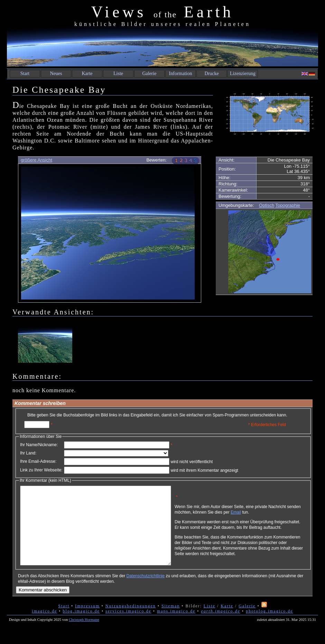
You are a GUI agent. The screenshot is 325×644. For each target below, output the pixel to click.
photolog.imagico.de (270, 627)
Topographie (288, 205)
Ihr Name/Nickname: (39, 445)
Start (25, 73)
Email (269, 515)
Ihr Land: (28, 453)
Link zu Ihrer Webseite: (41, 470)
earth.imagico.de (220, 627)
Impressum (87, 622)
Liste (118, 73)
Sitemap (171, 622)
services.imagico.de (128, 627)
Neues (56, 73)
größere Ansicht (36, 160)
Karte (87, 73)
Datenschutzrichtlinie (145, 591)
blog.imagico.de (81, 627)
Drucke (211, 73)
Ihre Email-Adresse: (38, 461)
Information (181, 73)
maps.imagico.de (176, 627)
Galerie (149, 73)
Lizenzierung (243, 73)
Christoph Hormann (84, 635)
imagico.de (44, 627)
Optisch (267, 205)
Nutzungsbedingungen (131, 622)
